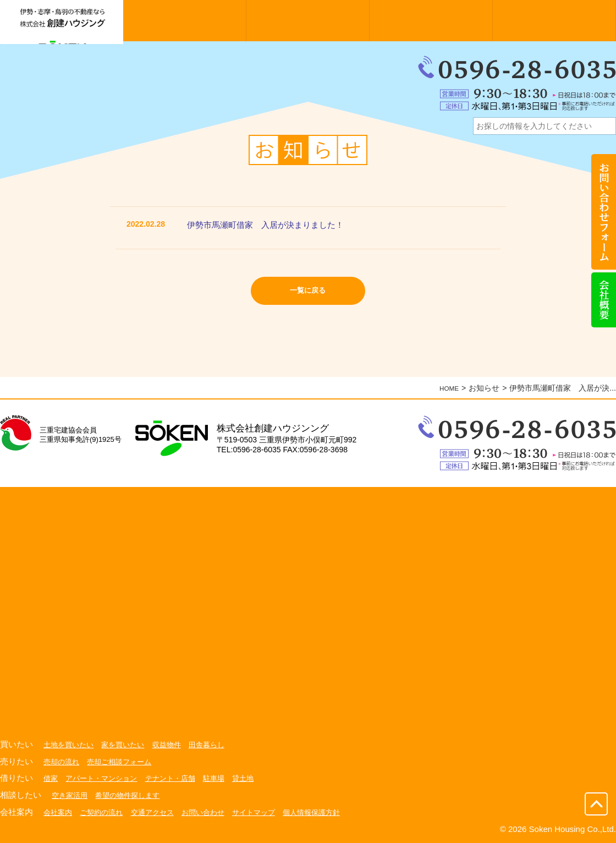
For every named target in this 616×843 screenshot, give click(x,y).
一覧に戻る (308, 293)
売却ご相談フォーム (124, 762)
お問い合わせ (213, 812)
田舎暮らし (217, 745)
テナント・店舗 (179, 778)
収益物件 (175, 745)
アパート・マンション (105, 778)
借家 (51, 778)
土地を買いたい (70, 745)
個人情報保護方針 (329, 812)
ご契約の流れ (105, 812)
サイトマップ (267, 812)
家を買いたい (128, 745)
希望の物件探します (133, 795)
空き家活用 (71, 795)
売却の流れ (63, 762)
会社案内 (59, 812)
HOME (447, 388)
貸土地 (256, 778)
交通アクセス (159, 812)
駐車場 (225, 778)
